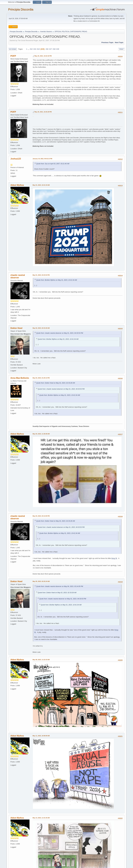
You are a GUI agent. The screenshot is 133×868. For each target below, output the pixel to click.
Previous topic (108, 42)
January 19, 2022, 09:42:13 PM (42, 159)
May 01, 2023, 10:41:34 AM (41, 185)
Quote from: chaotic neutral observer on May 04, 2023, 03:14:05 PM (60, 586)
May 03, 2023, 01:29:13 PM (41, 378)
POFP (13, 56)
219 (58, 49)
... (29, 49)
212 (31, 49)
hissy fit (114, 558)
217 (50, 49)
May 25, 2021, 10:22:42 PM (43, 56)
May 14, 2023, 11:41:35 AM (41, 818)
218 (54, 49)
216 (47, 49)
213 (35, 49)
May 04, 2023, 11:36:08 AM (41, 434)
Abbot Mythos (17, 185)
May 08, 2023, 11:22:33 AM (41, 660)
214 (38, 49)
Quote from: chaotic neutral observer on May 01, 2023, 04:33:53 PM (60, 333)
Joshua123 (16, 159)
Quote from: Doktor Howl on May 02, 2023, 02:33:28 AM (56, 383)
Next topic (119, 42)
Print (121, 49)
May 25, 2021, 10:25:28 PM (43, 112)
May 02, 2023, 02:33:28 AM (41, 328)
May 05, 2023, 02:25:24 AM (41, 581)
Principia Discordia (21, 9)
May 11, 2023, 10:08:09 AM (41, 736)
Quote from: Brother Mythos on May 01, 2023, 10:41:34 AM (57, 280)
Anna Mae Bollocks (20, 378)
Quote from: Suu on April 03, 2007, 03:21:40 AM (53, 164)
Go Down (13, 49)
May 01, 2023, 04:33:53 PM (41, 275)
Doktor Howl (16, 328)
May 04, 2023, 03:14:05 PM (41, 516)
